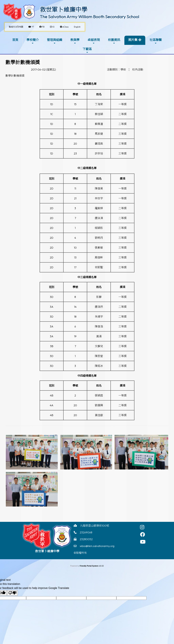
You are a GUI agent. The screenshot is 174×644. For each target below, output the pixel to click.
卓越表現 (94, 41)
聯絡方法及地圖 (16, 27)
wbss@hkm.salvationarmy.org (97, 546)
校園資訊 (114, 41)
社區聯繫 (156, 41)
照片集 (133, 40)
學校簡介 (33, 41)
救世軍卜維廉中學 (64, 10)
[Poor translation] (12, 593)
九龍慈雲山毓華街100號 (95, 526)
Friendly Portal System (89, 566)
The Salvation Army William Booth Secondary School (89, 17)
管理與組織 (55, 41)
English (77, 27)
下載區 (87, 50)
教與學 (75, 41)
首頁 (15, 40)
